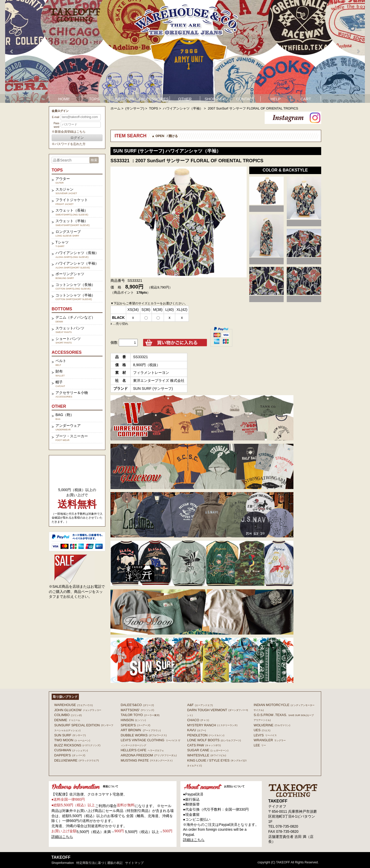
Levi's (265, 735)
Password (56, 125)
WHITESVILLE (206, 755)
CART (306, 99)
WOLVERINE (272, 725)
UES (262, 730)
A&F (200, 705)
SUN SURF (70, 735)
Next (358, 51)
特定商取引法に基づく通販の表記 (99, 863)
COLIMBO (68, 715)
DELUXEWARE (77, 760)
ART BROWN (141, 730)
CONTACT (245, 99)
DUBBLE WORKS (144, 735)
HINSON (133, 720)
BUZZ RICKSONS (77, 745)
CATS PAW (204, 745)
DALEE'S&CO (137, 705)
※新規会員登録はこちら (69, 132)
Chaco (198, 720)
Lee (260, 745)
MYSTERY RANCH (212, 725)
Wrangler (270, 740)
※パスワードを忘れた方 (69, 144)
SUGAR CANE (208, 750)
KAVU (196, 730)
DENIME (67, 720)
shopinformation (63, 863)
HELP (276, 99)
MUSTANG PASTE (147, 760)
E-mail (55, 117)
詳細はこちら (62, 837)
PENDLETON (206, 735)
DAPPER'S (70, 755)
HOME (64, 99)
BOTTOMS (125, 99)
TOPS (94, 99)
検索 (94, 160)
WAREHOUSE (73, 705)
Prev (12, 51)
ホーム (115, 108)
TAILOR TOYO (140, 715)
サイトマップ (134, 863)
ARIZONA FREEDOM (149, 755)
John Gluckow (78, 710)
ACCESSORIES (155, 99)
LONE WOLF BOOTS (214, 740)
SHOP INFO (215, 99)
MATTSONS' (137, 710)
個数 (114, 342)
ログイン (77, 138)
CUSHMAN (71, 750)
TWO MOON (72, 740)
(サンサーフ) (135, 108)
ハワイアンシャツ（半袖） (183, 108)
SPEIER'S (136, 725)
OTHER (185, 99)
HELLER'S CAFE (142, 750)
